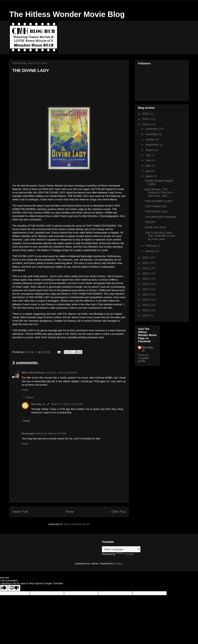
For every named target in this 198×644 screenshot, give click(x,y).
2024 (146, 124)
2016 (146, 294)
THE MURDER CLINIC (159, 201)
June (149, 160)
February (151, 246)
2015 (146, 300)
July (148, 155)
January (151, 251)
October (151, 139)
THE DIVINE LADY (156, 212)
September (152, 145)
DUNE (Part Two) (155, 227)
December (152, 129)
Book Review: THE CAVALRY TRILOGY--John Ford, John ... (159, 193)
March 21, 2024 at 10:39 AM (62, 373)
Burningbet (28, 434)
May (148, 166)
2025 (146, 119)
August (150, 150)
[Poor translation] (14, 588)
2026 (146, 114)
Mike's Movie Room (33, 373)
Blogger (118, 563)
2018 (146, 284)
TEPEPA (150, 222)
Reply (25, 390)
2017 (146, 289)
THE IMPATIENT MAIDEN (161, 217)
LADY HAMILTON (156, 206)
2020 (146, 273)
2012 (146, 315)
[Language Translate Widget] (121, 549)
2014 (146, 305)
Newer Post (20, 512)
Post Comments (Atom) (77, 524)
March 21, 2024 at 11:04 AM (67, 404)
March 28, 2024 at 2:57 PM (51, 434)
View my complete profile (144, 358)
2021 (146, 268)
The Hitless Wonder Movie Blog (67, 14)
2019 (146, 279)
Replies (30, 397)
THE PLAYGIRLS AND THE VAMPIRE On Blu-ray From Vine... (160, 236)
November (152, 134)
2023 (146, 258)
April (148, 171)
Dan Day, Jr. (38, 404)
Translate (125, 554)
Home (70, 512)
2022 (146, 263)
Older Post (119, 512)
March (150, 176)
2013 (146, 310)
